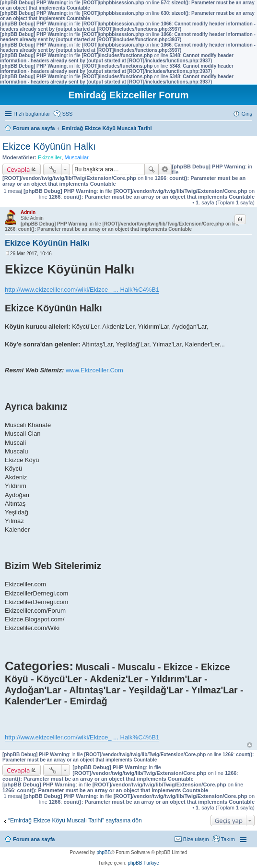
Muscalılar (77, 157)
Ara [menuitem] (250, 129)
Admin (28, 212)
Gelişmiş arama (165, 169)
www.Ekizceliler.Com (94, 370)
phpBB (104, 852)
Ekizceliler (50, 157)
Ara (152, 169)
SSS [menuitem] (67, 114)
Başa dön (250, 745)
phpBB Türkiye (143, 863)
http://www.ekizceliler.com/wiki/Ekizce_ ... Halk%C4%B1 (82, 290)
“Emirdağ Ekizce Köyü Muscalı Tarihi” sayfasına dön (75, 820)
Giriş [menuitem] (247, 114)
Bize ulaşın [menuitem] (196, 839)
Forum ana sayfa (34, 839)
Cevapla (18, 169)
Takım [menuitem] (228, 839)
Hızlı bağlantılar (32, 114)
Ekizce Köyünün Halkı (49, 146)
